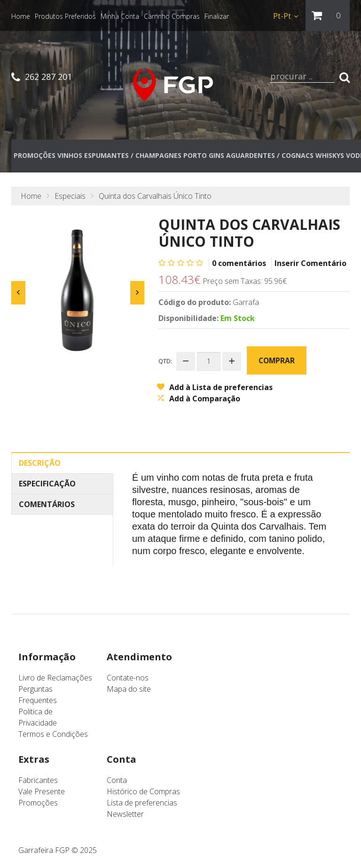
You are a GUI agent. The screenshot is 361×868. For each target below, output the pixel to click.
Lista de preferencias (142, 804)
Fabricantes (38, 782)
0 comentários (239, 266)
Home (31, 198)
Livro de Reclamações (55, 679)
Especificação (47, 485)
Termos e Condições (53, 735)
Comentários (47, 505)
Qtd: (165, 363)
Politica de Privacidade (38, 719)
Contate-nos (128, 679)
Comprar (277, 362)
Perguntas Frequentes (38, 696)
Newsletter (125, 815)
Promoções (38, 804)
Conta (117, 782)
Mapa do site (129, 690)
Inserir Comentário (310, 266)
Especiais (70, 198)
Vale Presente (42, 793)
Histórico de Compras (143, 793)
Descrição (40, 464)
